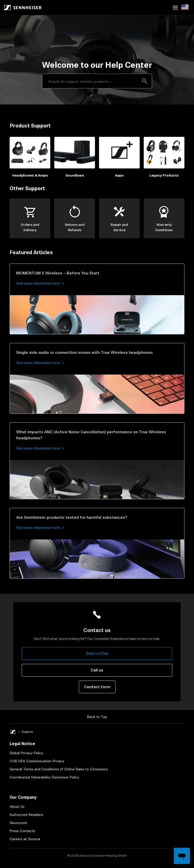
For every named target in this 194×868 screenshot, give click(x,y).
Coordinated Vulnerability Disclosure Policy (44, 777)
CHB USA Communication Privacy (37, 761)
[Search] (97, 81)
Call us (97, 670)
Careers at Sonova (25, 839)
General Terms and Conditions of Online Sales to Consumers (59, 769)
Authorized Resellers (26, 815)
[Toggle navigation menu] (175, 8)
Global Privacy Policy (26, 753)
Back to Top (97, 717)
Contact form (97, 687)
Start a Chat (97, 653)
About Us (17, 807)
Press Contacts (22, 831)
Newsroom (18, 823)
